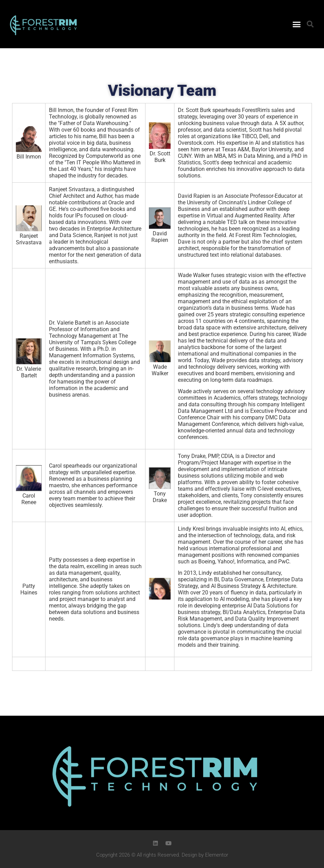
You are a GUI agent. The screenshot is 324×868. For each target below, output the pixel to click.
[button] (296, 24)
